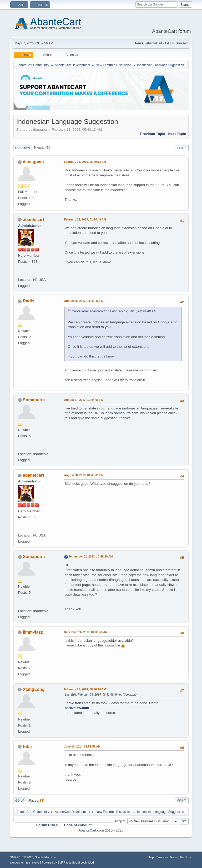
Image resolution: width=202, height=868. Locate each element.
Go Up (20, 801)
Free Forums (32, 863)
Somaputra (34, 400)
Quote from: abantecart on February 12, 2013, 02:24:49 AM (114, 311)
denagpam (33, 162)
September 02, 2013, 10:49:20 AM (90, 556)
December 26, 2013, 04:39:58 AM (86, 632)
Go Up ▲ (186, 857)
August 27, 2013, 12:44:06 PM (84, 400)
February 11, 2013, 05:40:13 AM (85, 162)
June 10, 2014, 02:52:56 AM (82, 746)
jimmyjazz (33, 632)
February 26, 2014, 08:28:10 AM (85, 689)
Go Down (22, 148)
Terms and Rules (167, 857)
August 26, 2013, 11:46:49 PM (84, 301)
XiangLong (34, 689)
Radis (29, 301)
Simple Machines (46, 857)
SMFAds (15, 863)
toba (27, 747)
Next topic (177, 134)
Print (182, 148)
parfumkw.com (77, 708)
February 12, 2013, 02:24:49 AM (85, 219)
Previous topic (153, 134)
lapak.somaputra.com (121, 413)
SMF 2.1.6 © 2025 (22, 857)
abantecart (34, 220)
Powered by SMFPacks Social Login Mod (68, 862)
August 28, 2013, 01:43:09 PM (84, 475)
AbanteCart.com (91, 830)
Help (151, 857)
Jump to (120, 821)
